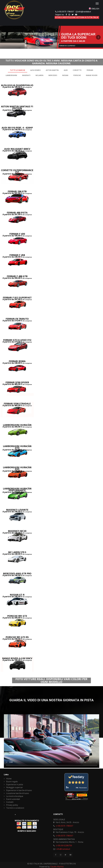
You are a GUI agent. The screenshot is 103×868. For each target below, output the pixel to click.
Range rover (92, 75)
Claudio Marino (57, 867)
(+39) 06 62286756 (64, 846)
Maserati (26, 75)
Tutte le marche (18, 70)
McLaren (39, 75)
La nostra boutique (14, 796)
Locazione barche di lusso (16, 793)
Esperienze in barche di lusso (18, 790)
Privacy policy (11, 805)
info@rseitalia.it (85, 12)
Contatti (9, 802)
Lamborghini (11, 75)
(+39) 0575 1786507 (66, 12)
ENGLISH (95, 9)
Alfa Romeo (35, 70)
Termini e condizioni (14, 808)
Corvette (77, 70)
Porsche (77, 75)
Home (8, 779)
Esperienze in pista (13, 784)
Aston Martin (52, 70)
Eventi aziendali (12, 799)
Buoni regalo (11, 782)
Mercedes (53, 75)
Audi (66, 70)
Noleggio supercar (13, 787)
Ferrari (90, 70)
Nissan (65, 75)
